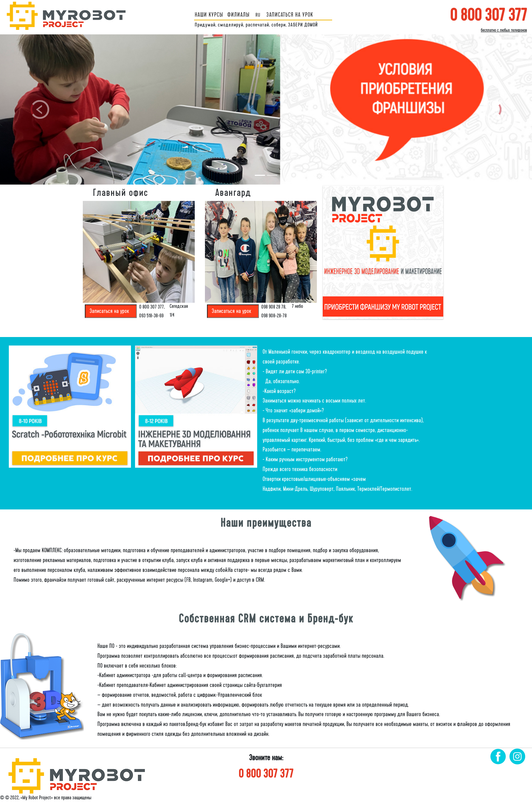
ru (258, 15)
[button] (40, 110)
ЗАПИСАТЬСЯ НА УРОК (290, 15)
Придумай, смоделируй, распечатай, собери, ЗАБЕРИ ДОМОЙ (256, 25)
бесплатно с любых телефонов (504, 30)
